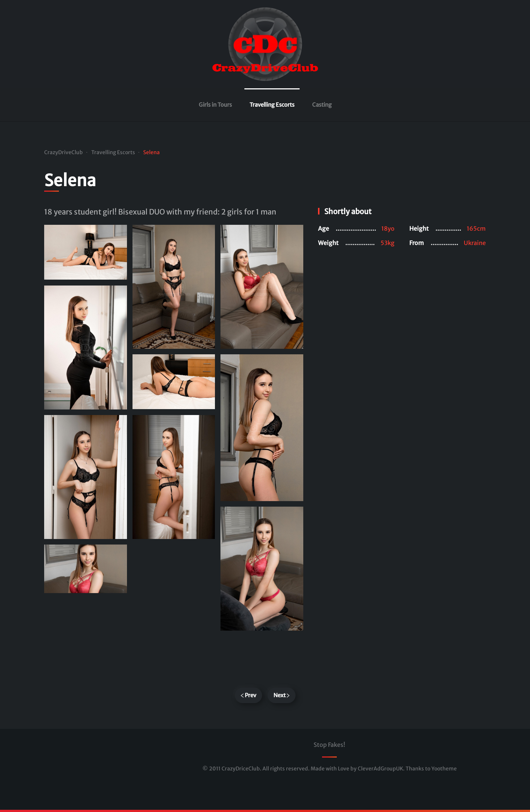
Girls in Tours (215, 105)
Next (282, 695)
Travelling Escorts (272, 105)
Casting (322, 105)
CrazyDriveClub (63, 152)
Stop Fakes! (329, 745)
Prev (248, 695)
